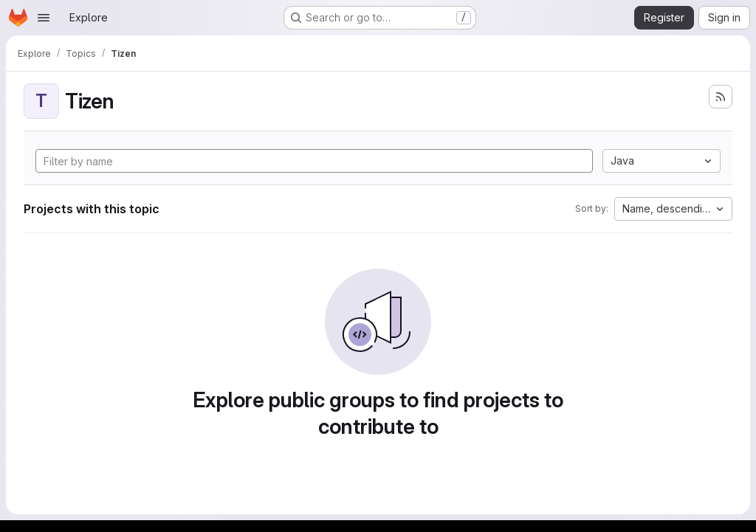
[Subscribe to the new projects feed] (721, 97)
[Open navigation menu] (44, 18)
